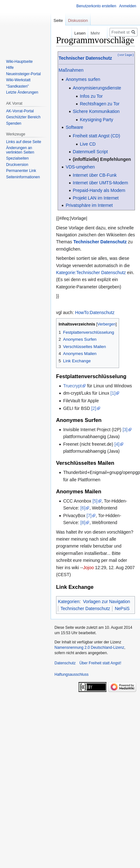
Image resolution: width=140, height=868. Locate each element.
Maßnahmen (71, 70)
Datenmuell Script (90, 152)
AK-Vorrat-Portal (20, 111)
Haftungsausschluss (71, 674)
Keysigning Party (96, 120)
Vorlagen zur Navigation (107, 602)
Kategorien (69, 602)
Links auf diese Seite (24, 142)
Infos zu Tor (91, 96)
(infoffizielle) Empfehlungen (102, 159)
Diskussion (78, 20)
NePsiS (122, 608)
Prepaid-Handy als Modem (99, 190)
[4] (117, 444)
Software (74, 127)
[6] (83, 508)
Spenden (14, 123)
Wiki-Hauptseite (19, 62)
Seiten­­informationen (23, 177)
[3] (125, 430)
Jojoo (89, 568)
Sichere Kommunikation (96, 111)
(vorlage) (126, 55)
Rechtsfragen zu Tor (100, 104)
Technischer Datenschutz (85, 58)
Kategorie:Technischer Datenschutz (91, 273)
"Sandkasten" (17, 86)
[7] (89, 516)
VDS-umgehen (80, 167)
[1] (113, 393)
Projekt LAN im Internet (96, 198)
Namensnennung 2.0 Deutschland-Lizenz (89, 648)
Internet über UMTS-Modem (100, 183)
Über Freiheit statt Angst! (100, 663)
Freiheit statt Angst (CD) (96, 136)
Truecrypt (72, 386)
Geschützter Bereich (23, 117)
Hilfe (10, 68)
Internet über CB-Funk (95, 175)
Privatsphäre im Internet (89, 205)
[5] (95, 501)
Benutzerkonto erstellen (96, 6)
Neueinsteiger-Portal (23, 74)
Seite (58, 20)
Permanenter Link (21, 171)
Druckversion (17, 165)
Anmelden (128, 6)
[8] (83, 523)
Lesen (73, 33)
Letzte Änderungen (22, 92)
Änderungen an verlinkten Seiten (20, 150)
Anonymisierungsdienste (97, 88)
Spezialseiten (17, 158)
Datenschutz (65, 663)
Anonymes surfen (83, 79)
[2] (94, 408)
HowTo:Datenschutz (95, 312)
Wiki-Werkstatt (18, 80)
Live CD (88, 144)
